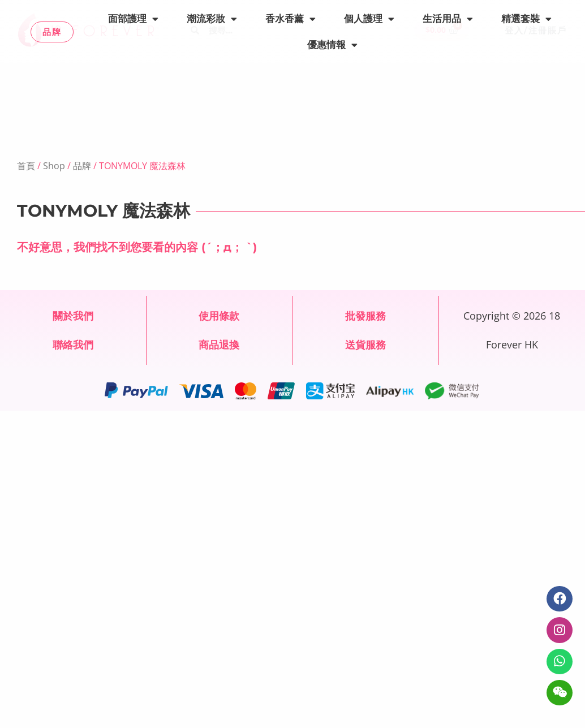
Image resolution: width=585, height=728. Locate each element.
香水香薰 (291, 19)
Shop (54, 166)
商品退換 (219, 344)
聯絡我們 (73, 344)
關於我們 (73, 316)
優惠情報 (332, 45)
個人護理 (369, 19)
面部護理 (133, 19)
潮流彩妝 (212, 19)
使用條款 (219, 316)
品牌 (82, 166)
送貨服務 (365, 344)
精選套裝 (526, 19)
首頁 (26, 166)
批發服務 (365, 316)
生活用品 (448, 19)
